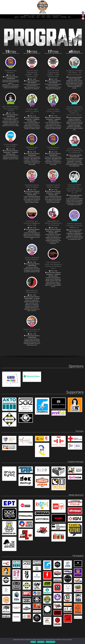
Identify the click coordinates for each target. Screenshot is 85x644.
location (33, 15)
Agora (38, 17)
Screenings (63, 17)
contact (48, 15)
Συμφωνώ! (33, 642)
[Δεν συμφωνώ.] (83, 641)
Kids (69, 17)
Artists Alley (31, 17)
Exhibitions (23, 17)
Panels (49, 17)
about (43, 15)
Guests (16, 17)
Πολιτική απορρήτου (50, 642)
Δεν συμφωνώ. (41, 642)
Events (43, 17)
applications (27, 15)
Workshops (55, 17)
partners (39, 15)
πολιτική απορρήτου (56, 15)
